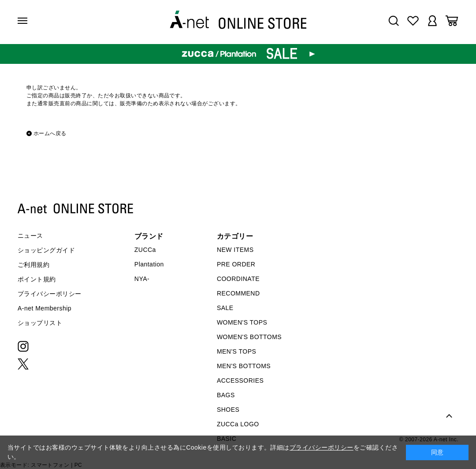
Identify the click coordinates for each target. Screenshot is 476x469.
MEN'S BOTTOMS (244, 366)
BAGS (226, 395)
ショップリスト (40, 323)
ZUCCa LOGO (238, 424)
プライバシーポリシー (50, 294)
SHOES (228, 410)
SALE (225, 308)
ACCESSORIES (240, 380)
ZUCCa (145, 250)
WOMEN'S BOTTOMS (249, 337)
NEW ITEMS (235, 250)
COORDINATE (238, 279)
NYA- (142, 279)
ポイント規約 (37, 279)
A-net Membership (45, 308)
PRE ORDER (236, 264)
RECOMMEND (238, 293)
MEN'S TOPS (236, 351)
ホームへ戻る (50, 133)
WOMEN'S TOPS (242, 322)
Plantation (149, 264)
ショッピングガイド (46, 250)
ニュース (30, 236)
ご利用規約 (33, 265)
